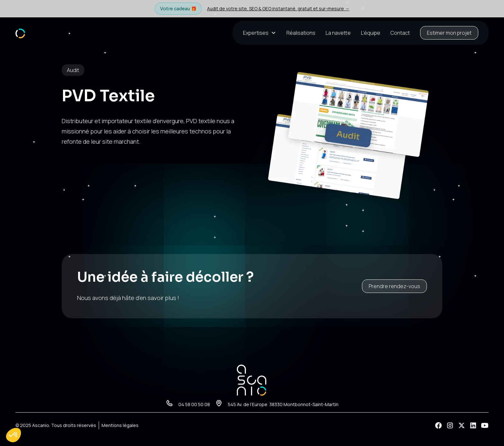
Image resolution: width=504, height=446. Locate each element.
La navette (338, 33)
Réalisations (301, 33)
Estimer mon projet (449, 33)
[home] (20, 33)
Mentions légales (120, 425)
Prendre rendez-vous (394, 286)
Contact (400, 33)
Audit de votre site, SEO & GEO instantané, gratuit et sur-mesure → (278, 9)
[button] (262, 33)
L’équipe (371, 33)
